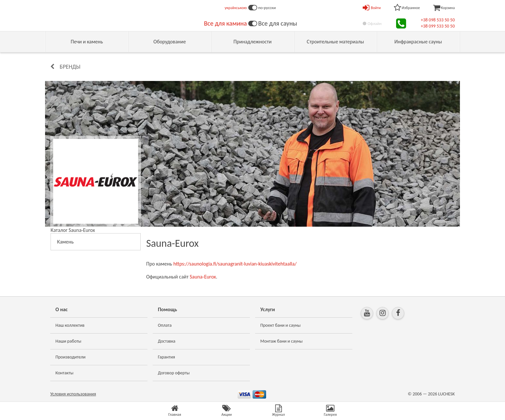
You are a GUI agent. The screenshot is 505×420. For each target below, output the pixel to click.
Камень (65, 242)
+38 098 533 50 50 (438, 20)
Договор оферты (174, 373)
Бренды (70, 67)
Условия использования (73, 394)
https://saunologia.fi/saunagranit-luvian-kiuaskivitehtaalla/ (235, 264)
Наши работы (68, 341)
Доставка (167, 341)
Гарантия (166, 357)
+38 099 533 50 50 (438, 26)
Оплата (165, 325)
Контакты (65, 373)
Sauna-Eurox (203, 277)
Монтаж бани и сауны (282, 341)
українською (236, 8)
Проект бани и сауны (280, 325)
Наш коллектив (70, 325)
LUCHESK (446, 394)
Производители (70, 357)
